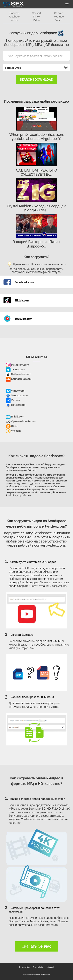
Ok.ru (12, 426)
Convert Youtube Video (59, 17)
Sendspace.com (18, 395)
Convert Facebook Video (15, 17)
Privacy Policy (39, 967)
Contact (51, 967)
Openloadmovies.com (22, 421)
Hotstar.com (16, 405)
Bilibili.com (15, 417)
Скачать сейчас (37, 946)
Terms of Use (24, 967)
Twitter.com (15, 369)
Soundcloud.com (19, 379)
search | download (36, 80)
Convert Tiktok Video (36, 17)
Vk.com (13, 400)
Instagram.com (17, 365)
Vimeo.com (15, 391)
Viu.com (13, 431)
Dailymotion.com (19, 374)
